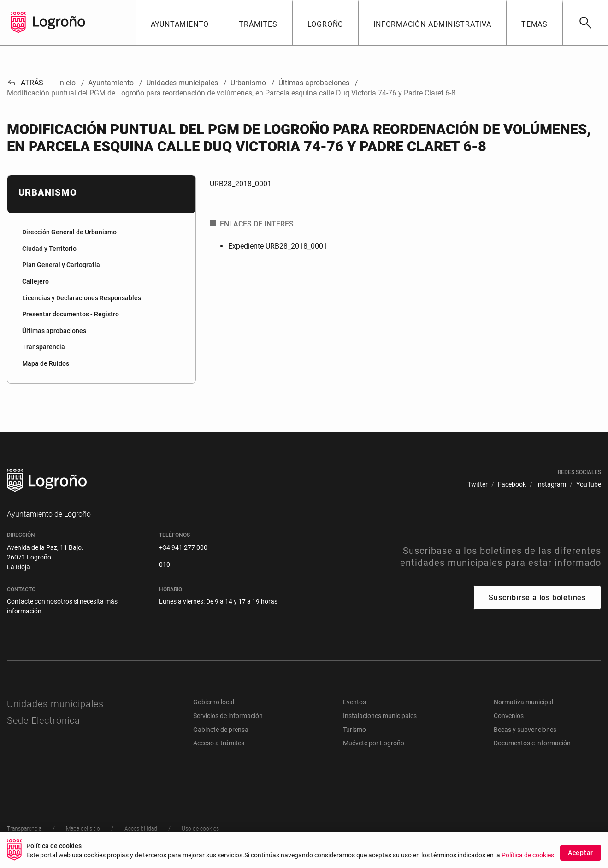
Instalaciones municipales (380, 716)
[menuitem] (101, 232)
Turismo (354, 730)
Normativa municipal (523, 702)
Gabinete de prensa (221, 730)
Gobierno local (214, 702)
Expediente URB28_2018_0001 (278, 246)
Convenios (509, 716)
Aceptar (581, 853)
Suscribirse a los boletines (537, 597)
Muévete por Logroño (374, 743)
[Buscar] (585, 23)
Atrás (25, 83)
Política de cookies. (529, 855)
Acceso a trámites (219, 743)
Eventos (354, 702)
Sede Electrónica (44, 720)
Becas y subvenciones (525, 730)
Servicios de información (228, 716)
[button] (180, 23)
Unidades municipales (55, 704)
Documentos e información (532, 743)
